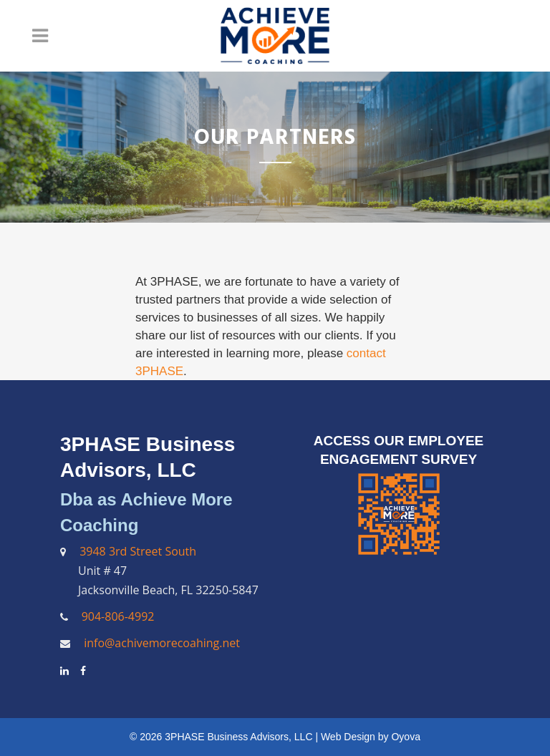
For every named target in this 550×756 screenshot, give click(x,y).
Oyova (405, 737)
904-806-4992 (118, 616)
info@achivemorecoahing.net (160, 643)
